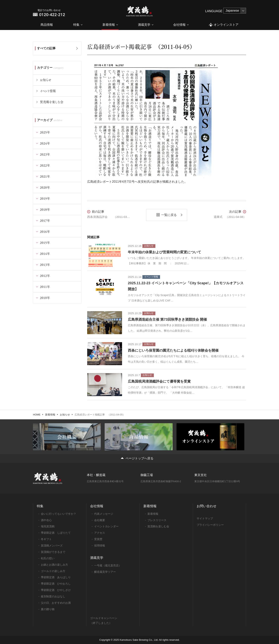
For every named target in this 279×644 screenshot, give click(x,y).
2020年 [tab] (45, 187)
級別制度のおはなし (53, 596)
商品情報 (47, 25)
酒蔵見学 (144, 25)
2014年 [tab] (45, 254)
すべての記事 (46, 48)
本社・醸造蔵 (96, 475)
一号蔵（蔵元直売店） (108, 565)
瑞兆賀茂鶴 (48, 526)
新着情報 (109, 25)
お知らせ (46, 80)
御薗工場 (147, 475)
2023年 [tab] (45, 154)
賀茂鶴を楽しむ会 (52, 102)
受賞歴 (98, 539)
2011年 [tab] (45, 287)
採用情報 (100, 546)
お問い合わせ (207, 506)
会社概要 (100, 520)
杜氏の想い (48, 558)
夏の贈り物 (48, 609)
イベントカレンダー (106, 526)
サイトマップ (205, 518)
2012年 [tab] (45, 276)
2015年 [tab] (45, 243)
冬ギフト (46, 539)
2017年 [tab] (45, 221)
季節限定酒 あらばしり (56, 577)
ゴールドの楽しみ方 (53, 571)
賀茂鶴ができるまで (53, 552)
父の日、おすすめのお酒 (56, 603)
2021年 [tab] (45, 176)
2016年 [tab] (45, 232)
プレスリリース (157, 520)
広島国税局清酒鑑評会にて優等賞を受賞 (159, 381)
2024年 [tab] (45, 143)
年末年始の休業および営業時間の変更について (164, 252)
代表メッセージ (104, 514)
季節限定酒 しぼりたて (56, 533)
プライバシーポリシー (210, 525)
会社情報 (179, 25)
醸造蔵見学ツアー (105, 572)
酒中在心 (46, 520)
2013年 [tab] (45, 265)
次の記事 (235, 212)
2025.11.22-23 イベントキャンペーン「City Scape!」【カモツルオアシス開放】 (186, 286)
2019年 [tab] (45, 198)
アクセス (100, 533)
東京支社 (201, 475)
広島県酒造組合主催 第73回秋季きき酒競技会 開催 (167, 319)
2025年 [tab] (45, 132)
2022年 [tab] (45, 165)
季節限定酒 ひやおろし (56, 584)
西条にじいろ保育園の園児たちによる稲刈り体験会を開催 (173, 350)
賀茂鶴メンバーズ (52, 546)
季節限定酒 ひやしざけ (56, 590)
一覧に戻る (169, 215)
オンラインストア (223, 25)
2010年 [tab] (45, 298)
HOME (37, 415)
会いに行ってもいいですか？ (59, 514)
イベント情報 (48, 91)
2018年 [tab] (45, 209)
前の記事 (98, 212)
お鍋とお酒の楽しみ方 (54, 565)
